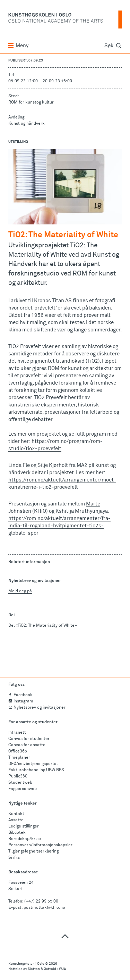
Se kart (16, 889)
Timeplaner (19, 758)
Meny (18, 46)
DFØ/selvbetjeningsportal (33, 764)
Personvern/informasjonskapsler (40, 845)
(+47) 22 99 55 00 (41, 901)
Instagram (21, 701)
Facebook (20, 695)
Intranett (17, 733)
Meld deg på (20, 591)
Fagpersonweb (23, 789)
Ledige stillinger (24, 826)
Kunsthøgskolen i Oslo (26, 964)
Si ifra (14, 858)
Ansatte (16, 820)
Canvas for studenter (29, 739)
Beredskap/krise (25, 839)
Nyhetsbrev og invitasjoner (37, 708)
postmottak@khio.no (44, 908)
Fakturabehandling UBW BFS (36, 770)
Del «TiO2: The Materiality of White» (43, 626)
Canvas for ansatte (27, 745)
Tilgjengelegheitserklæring (33, 851)
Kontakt (16, 814)
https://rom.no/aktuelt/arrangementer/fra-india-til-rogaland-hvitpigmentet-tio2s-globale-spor (59, 526)
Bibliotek (17, 833)
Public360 (18, 776)
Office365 (18, 751)
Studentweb (20, 783)
